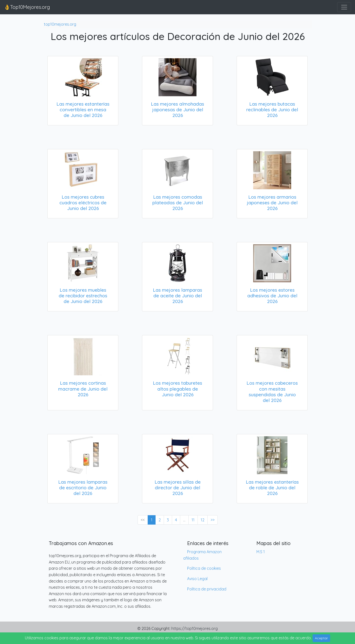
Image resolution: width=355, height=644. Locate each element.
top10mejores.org (60, 24)
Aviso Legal (197, 579)
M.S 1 (261, 552)
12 (203, 520)
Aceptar (321, 638)
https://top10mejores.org (195, 628)
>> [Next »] (213, 520)
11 (193, 520)
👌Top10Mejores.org (27, 7)
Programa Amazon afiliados (202, 555)
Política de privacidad (207, 589)
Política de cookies (204, 568)
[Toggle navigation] (344, 7)
